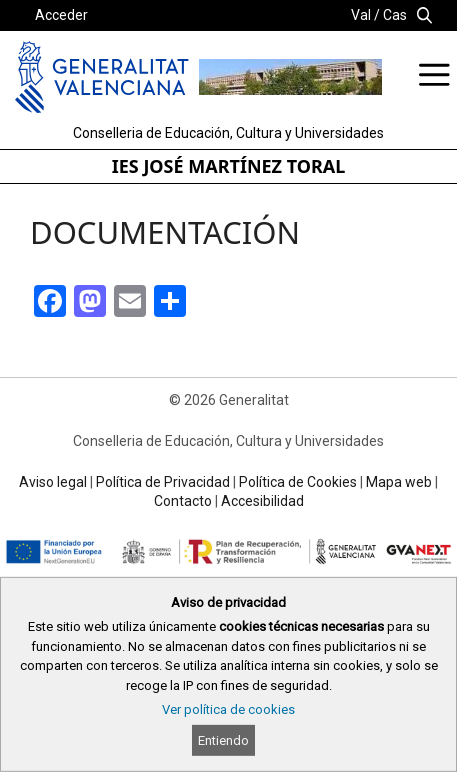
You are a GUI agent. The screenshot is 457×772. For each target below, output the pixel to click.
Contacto (183, 501)
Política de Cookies (298, 482)
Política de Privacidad (163, 482)
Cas (395, 15)
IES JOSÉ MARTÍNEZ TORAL (229, 166)
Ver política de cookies (228, 709)
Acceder (61, 15)
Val (361, 15)
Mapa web (399, 482)
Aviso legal (53, 482)
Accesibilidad (262, 501)
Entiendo (223, 740)
